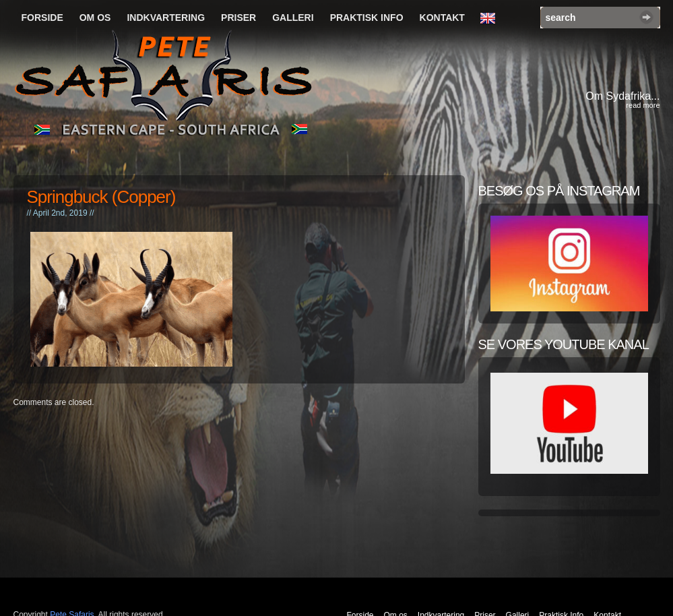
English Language (491, 19)
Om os (95, 18)
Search (646, 17)
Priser (238, 18)
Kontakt (442, 18)
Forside (42, 18)
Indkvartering (166, 18)
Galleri (293, 18)
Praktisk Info (367, 18)
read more (643, 105)
